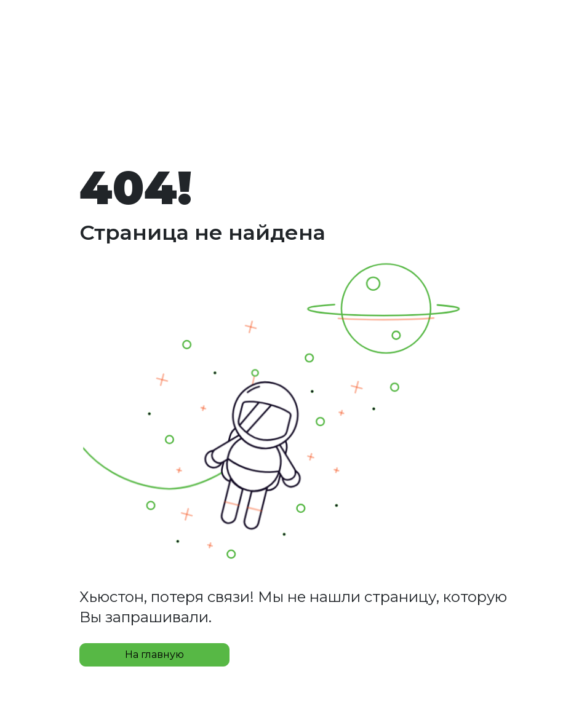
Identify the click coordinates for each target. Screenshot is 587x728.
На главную (154, 655)
